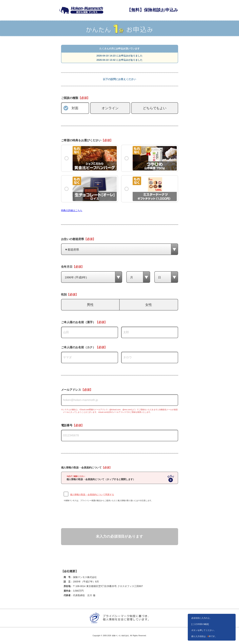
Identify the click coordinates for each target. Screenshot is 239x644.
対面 (75, 108)
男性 (90, 305)
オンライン (110, 108)
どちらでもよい (155, 108)
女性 (149, 305)
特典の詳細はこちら (72, 210)
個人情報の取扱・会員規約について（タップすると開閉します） (101, 478)
